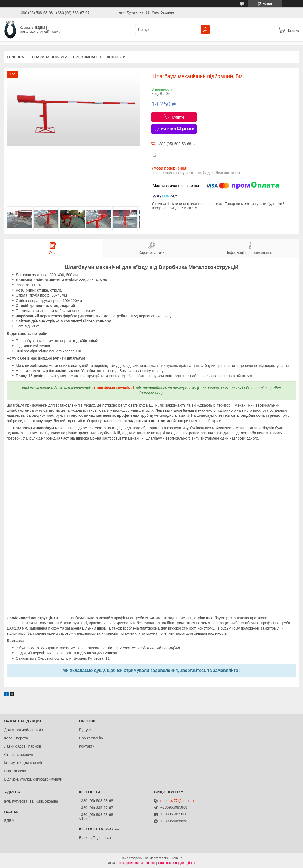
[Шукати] (205, 30)
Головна (15, 57)
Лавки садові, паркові (22, 746)
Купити (178, 117)
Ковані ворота (16, 738)
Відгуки (85, 730)
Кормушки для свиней (23, 763)
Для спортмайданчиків (23, 730)
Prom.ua (176, 858)
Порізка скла (15, 771)
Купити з (178, 129)
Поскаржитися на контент (136, 863)
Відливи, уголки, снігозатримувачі (33, 779)
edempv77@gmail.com (179, 801)
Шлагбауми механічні (114, 388)
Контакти (116, 57)
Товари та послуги (48, 57)
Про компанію (87, 57)
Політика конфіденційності (178, 863)
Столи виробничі (18, 755)
